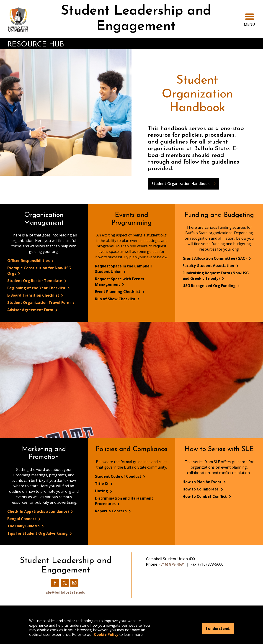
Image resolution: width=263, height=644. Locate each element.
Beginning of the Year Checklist (37, 288)
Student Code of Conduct (119, 476)
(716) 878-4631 (172, 564)
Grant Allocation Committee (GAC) (215, 258)
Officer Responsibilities (29, 261)
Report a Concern (111, 511)
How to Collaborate (201, 489)
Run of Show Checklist (116, 299)
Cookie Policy (106, 634)
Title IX (102, 484)
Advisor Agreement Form (31, 310)
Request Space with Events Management (120, 282)
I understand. (218, 629)
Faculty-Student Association (209, 266)
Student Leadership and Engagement (136, 19)
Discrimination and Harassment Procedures (124, 501)
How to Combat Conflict (205, 496)
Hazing (102, 491)
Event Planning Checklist (118, 292)
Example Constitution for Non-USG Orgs (39, 271)
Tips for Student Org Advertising (38, 533)
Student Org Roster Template (35, 281)
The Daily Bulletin (24, 526)
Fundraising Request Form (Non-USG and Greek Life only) (216, 276)
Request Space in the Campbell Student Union (123, 269)
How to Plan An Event (202, 482)
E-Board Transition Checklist (34, 295)
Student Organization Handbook (181, 184)
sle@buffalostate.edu (66, 592)
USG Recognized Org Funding (210, 286)
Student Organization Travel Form (39, 303)
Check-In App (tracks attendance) (39, 511)
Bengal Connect (22, 519)
